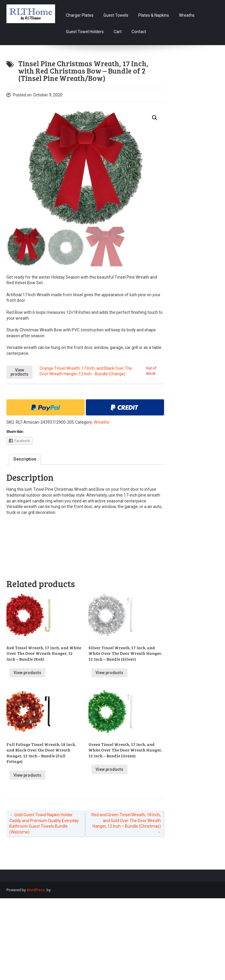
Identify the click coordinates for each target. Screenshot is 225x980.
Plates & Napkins (154, 15)
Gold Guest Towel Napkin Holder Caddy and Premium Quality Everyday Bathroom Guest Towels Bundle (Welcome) (44, 823)
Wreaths (187, 15)
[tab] (25, 459)
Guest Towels (116, 15)
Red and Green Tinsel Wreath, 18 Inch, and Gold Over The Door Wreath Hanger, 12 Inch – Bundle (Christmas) (126, 823)
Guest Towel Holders (85, 32)
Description (25, 459)
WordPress (36, 890)
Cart (118, 32)
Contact (139, 32)
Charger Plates (80, 15)
